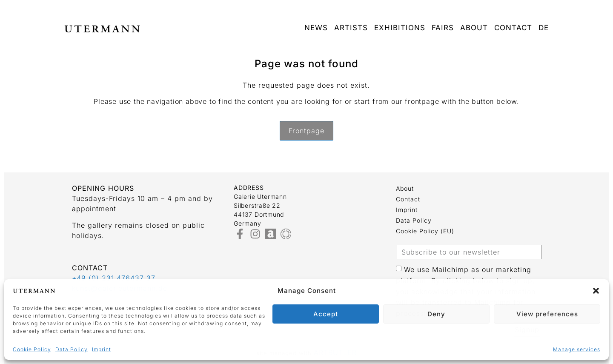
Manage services (577, 349)
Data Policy (72, 349)
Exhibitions (400, 28)
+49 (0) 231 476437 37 (114, 278)
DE (544, 28)
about (474, 28)
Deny (436, 314)
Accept (326, 314)
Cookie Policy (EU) (425, 231)
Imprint (102, 349)
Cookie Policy (32, 349)
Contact (513, 28)
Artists (351, 28)
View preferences (547, 314)
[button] (596, 291)
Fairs (443, 28)
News (316, 28)
